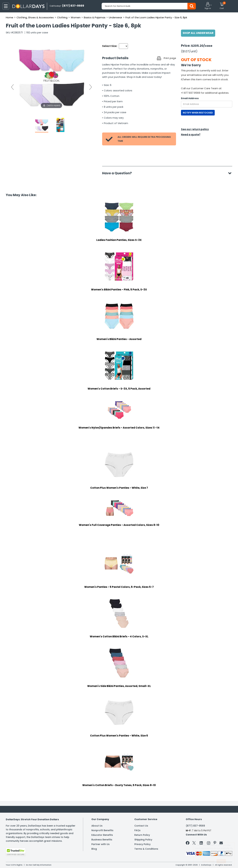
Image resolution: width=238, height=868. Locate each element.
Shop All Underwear (198, 33)
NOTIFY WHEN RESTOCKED (198, 113)
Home (10, 17)
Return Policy (142, 835)
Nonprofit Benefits (102, 830)
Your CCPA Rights (14, 865)
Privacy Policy (142, 844)
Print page (170, 58)
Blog (94, 849)
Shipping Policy (143, 840)
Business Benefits (102, 840)
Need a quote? (191, 135)
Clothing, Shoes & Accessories (35, 17)
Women (76, 17)
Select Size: (110, 46)
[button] (208, 6)
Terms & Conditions (146, 849)
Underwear (115, 17)
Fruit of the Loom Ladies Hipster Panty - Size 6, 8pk (156, 17)
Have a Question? (119, 173)
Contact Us (141, 826)
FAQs (137, 830)
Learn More (208, 861)
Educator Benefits (102, 835)
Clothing (62, 17)
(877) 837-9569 (195, 826)
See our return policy (195, 129)
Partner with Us (100, 844)
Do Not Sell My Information (39, 865)
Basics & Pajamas (95, 17)
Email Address (190, 98)
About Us (97, 826)
